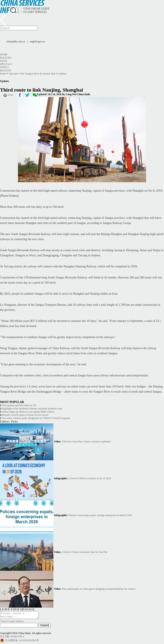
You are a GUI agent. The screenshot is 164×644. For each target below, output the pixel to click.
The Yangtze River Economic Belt (38, 74)
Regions (6, 70)
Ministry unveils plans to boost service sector (25, 415)
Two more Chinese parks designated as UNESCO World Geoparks (36, 418)
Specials (6, 64)
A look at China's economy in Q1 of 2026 (90, 478)
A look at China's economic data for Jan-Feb (84, 552)
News (4, 61)
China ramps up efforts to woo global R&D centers (28, 412)
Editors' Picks (9, 422)
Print (11, 95)
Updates (62, 74)
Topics (4, 67)
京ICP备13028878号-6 (12, 638)
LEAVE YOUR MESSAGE (17, 609)
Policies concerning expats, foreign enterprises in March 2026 (100, 515)
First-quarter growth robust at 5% (19, 405)
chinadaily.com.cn (16, 42)
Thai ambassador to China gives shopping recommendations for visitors (99, 589)
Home (4, 55)
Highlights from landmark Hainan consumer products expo (32, 409)
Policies (6, 58)
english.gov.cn (37, 42)
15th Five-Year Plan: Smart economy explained (86, 442)
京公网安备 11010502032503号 (22, 642)
